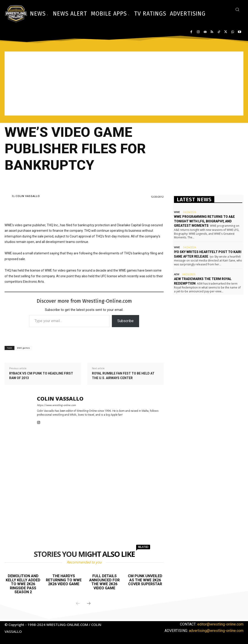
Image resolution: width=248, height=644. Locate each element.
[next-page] (89, 604)
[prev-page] (78, 604)
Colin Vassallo (28, 196)
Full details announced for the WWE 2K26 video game (104, 582)
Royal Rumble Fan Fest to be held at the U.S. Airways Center (123, 376)
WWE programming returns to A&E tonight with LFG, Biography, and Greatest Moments (204, 221)
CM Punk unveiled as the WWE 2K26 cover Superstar (145, 580)
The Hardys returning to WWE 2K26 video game (64, 580)
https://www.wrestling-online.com (56, 405)
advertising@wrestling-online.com (216, 631)
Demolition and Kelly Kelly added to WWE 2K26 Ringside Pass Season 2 (23, 584)
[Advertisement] (124, 84)
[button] (237, 9)
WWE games (23, 348)
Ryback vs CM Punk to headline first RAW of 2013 (41, 376)
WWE (177, 212)
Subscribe (125, 321)
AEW (177, 274)
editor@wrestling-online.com (220, 624)
